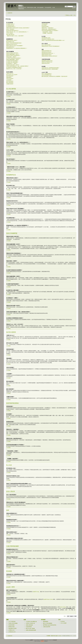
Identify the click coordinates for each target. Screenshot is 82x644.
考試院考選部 (11, 625)
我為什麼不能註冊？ (11, 35)
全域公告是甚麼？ (10, 79)
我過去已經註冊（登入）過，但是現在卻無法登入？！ (18, 32)
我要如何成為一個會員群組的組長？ (49, 29)
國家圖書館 (46, 621)
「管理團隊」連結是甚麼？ (47, 33)
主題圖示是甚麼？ (10, 84)
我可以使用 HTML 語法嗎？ (12, 75)
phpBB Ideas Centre (48, 599)
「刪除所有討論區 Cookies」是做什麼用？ (15, 36)
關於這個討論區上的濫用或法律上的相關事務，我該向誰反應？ (55, 76)
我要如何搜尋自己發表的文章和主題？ (50, 56)
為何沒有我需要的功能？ (47, 75)
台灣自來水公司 (12, 632)
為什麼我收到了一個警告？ (12, 63)
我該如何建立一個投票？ (11, 57)
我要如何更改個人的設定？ (12, 40)
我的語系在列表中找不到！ (12, 44)
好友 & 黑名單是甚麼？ (46, 45)
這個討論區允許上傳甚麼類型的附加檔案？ (51, 68)
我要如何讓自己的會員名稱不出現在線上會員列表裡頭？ (18, 28)
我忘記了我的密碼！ (11, 29)
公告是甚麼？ (9, 80)
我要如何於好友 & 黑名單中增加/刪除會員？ (51, 46)
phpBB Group (36, 592)
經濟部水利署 (11, 627)
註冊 (71, 15)
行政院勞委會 (29, 627)
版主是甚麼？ (44, 25)
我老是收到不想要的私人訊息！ (48, 39)
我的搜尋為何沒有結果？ (47, 52)
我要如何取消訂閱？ (46, 63)
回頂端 (9, 96)
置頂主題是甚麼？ (10, 81)
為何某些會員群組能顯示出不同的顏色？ (50, 31)
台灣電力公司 (11, 630)
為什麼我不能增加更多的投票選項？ (14, 58)
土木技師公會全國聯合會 (31, 621)
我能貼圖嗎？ (9, 77)
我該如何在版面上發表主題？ (12, 53)
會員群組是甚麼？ (45, 27)
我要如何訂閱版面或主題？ (47, 62)
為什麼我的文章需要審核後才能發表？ (14, 67)
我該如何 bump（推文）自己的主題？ (14, 69)
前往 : (65, 616)
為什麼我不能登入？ (11, 24)
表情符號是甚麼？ (10, 76)
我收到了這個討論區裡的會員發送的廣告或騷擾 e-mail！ (53, 40)
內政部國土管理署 (12, 628)
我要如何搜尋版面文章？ (47, 51)
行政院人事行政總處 (13, 623)
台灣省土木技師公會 (30, 623)
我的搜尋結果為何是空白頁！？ (48, 53)
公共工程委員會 (12, 621)
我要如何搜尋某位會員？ (47, 55)
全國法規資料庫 (47, 627)
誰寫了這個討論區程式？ (47, 74)
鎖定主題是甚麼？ (10, 83)
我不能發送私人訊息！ (46, 38)
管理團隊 (48, 636)
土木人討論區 (63, 623)
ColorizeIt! (55, 640)
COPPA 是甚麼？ (10, 33)
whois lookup (63, 607)
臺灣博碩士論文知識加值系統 (50, 625)
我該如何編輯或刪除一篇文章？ (13, 54)
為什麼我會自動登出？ (11, 27)
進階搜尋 (74, 8)
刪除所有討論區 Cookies (56, 636)
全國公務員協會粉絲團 (31, 630)
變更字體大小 (75, 12)
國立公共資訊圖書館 (48, 623)
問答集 (67, 15)
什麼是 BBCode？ (10, 73)
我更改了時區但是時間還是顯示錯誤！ (14, 43)
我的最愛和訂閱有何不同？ (47, 61)
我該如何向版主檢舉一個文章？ (13, 65)
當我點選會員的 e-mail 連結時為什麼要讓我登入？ (17, 48)
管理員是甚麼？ (45, 24)
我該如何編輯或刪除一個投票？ (13, 60)
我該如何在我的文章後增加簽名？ (13, 55)
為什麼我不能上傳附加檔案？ (12, 62)
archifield (63, 621)
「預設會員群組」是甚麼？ (47, 32)
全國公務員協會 (29, 625)
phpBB (31, 640)
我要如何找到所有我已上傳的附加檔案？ (50, 69)
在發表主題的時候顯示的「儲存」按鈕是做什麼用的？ (18, 66)
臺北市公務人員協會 (30, 628)
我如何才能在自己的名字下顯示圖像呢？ (15, 46)
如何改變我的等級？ (11, 47)
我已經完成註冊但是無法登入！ (13, 31)
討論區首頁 (10, 13)
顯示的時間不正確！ (11, 42)
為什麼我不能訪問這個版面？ (12, 61)
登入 (75, 15)
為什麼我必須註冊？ (11, 25)
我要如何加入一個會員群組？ (48, 28)
